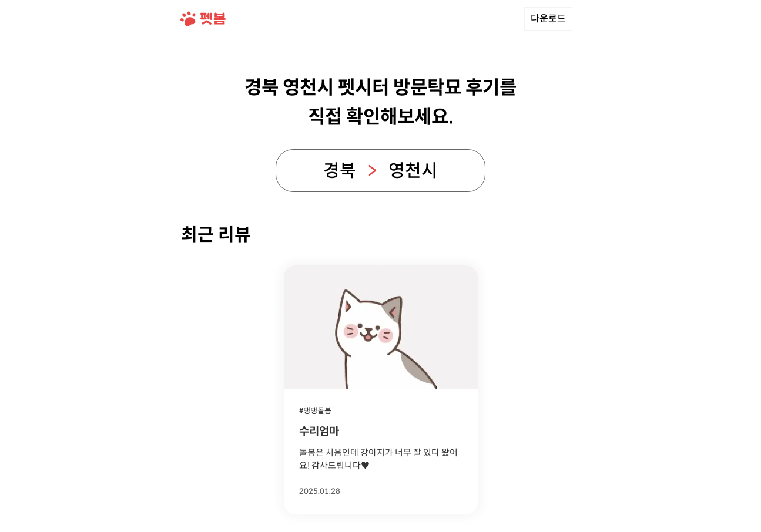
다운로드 (548, 18)
